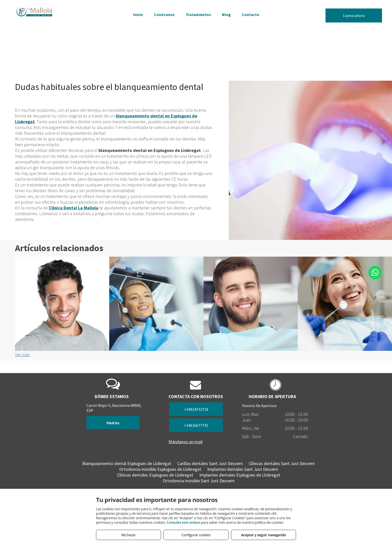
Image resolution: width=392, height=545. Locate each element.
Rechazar (128, 535)
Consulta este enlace (183, 522)
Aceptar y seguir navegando (263, 535)
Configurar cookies (196, 535)
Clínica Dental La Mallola (73, 208)
